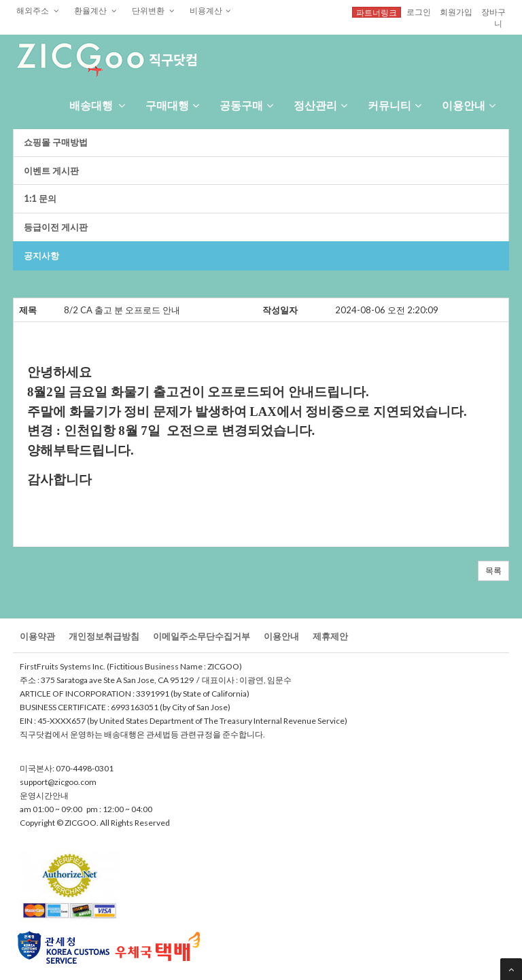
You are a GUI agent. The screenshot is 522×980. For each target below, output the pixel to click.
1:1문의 (40, 198)
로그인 (419, 12)
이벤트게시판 (51, 171)
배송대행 (97, 105)
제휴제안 (330, 636)
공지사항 (41, 256)
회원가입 (456, 12)
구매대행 (172, 105)
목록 (493, 571)
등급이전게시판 (56, 227)
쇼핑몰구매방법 (56, 142)
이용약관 (37, 636)
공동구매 (246, 105)
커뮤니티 (395, 105)
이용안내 (469, 105)
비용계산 (210, 10)
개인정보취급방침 (104, 636)
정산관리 (320, 105)
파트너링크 (377, 12)
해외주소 (38, 10)
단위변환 (153, 10)
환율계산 (95, 10)
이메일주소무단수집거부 (202, 636)
